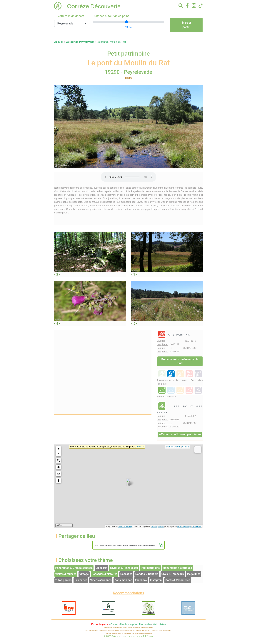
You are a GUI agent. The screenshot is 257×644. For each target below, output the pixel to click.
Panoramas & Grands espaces (74, 568)
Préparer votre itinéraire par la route (180, 361)
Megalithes (194, 574)
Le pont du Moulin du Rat (111, 42)
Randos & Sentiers (147, 574)
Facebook (141, 580)
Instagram (156, 580)
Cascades (126, 574)
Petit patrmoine (150, 568)
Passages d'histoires (105, 574)
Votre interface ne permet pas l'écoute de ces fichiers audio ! (128, 177)
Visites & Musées (66, 574)
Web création (159, 624)
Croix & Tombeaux (173, 574)
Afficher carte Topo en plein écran (180, 434)
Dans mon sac (123, 580)
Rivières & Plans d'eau (124, 568)
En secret (101, 568)
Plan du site (145, 624)
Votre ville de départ (71, 16)
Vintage (84, 574)
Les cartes (81, 580)
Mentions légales (128, 624)
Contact (114, 624)
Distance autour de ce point (111, 16)
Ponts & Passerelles (178, 580)
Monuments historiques (177, 568)
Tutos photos (64, 580)
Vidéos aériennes (101, 580)
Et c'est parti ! (186, 25)
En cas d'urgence (100, 624)
